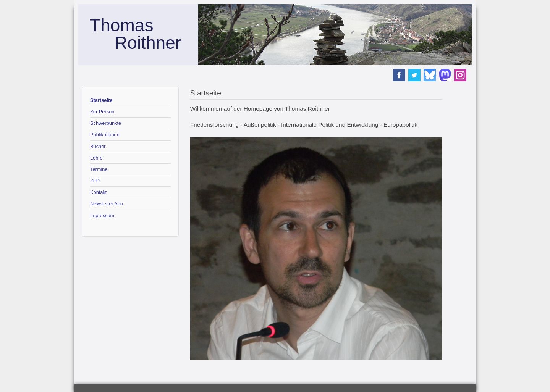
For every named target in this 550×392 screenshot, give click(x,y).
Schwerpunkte (106, 123)
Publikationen (105, 135)
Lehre (96, 158)
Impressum (102, 215)
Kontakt (98, 192)
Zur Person (102, 112)
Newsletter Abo (107, 204)
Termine (99, 169)
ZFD (95, 181)
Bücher (98, 146)
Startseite (101, 100)
